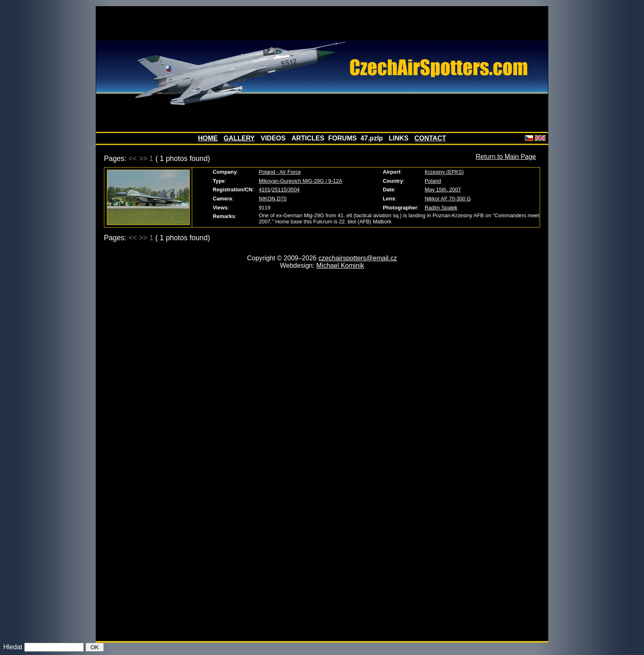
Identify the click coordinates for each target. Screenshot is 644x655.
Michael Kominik (340, 265)
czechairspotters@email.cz (358, 258)
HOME (208, 138)
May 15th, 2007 (443, 190)
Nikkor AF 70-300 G (448, 199)
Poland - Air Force (280, 172)
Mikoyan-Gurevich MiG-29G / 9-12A (300, 181)
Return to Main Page (506, 157)
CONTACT (430, 138)
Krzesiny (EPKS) (444, 172)
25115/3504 (286, 190)
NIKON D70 (273, 199)
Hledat (13, 647)
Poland (433, 181)
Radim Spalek (441, 208)
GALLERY (239, 138)
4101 (264, 190)
